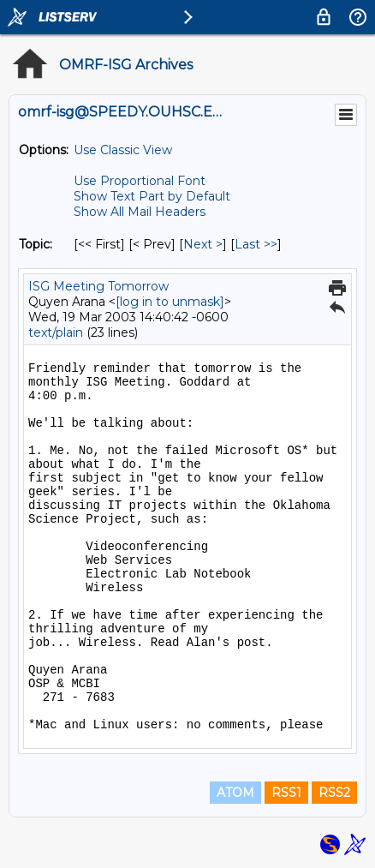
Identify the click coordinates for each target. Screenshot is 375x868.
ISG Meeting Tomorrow (98, 286)
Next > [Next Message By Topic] (203, 244)
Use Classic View (123, 150)
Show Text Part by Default (152, 196)
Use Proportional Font (140, 181)
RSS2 (334, 793)
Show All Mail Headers (140, 212)
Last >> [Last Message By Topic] (256, 244)
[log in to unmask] (170, 302)
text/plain (56, 332)
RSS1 (286, 793)
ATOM (235, 793)
